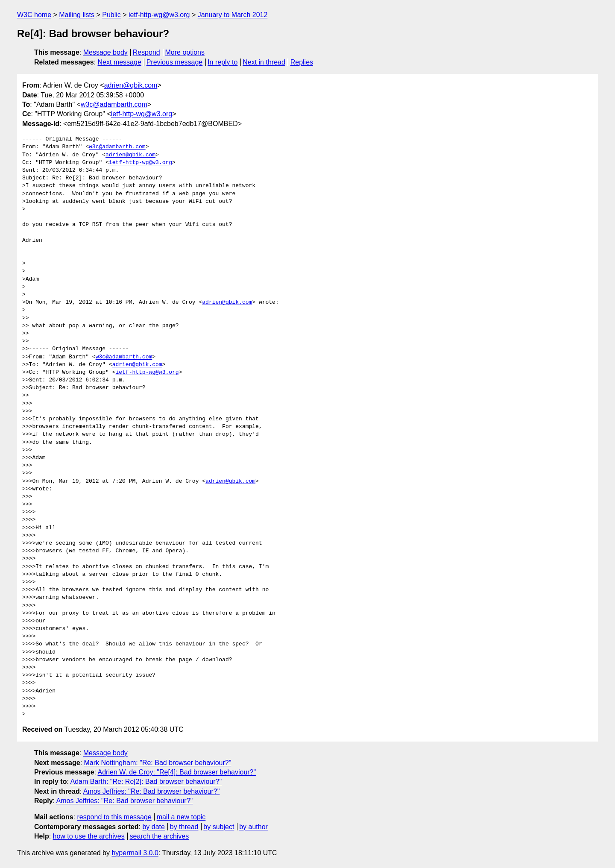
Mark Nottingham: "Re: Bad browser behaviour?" (158, 763)
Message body (105, 52)
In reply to (223, 62)
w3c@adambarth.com (114, 104)
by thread (184, 827)
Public (111, 15)
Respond (146, 52)
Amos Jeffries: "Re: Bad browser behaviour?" (152, 791)
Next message (120, 62)
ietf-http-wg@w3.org (159, 15)
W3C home (34, 15)
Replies (302, 62)
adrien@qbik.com (131, 85)
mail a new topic (181, 817)
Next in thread (264, 62)
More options (185, 52)
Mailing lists (77, 15)
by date (153, 827)
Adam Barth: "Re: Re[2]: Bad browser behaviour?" (146, 781)
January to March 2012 (233, 15)
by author (253, 827)
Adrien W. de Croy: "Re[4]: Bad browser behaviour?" (177, 772)
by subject (219, 827)
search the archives (160, 836)
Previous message (175, 62)
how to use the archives (89, 836)
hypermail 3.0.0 (135, 853)
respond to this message (114, 817)
